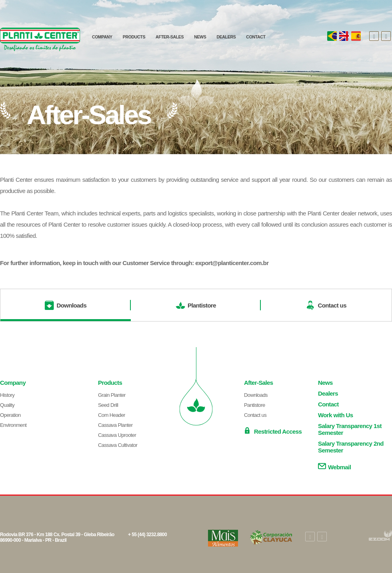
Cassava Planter (115, 425)
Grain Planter (112, 395)
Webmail (334, 466)
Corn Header (112, 415)
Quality (7, 405)
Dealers (328, 393)
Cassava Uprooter (117, 435)
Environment (13, 425)
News (325, 383)
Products (110, 383)
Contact (328, 404)
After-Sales (259, 383)
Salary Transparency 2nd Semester (351, 447)
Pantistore (255, 405)
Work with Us (336, 415)
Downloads (256, 395)
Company (13, 383)
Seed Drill (108, 405)
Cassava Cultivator (118, 445)
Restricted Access (273, 431)
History (7, 395)
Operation (10, 415)
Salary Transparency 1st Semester (350, 429)
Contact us (255, 415)
